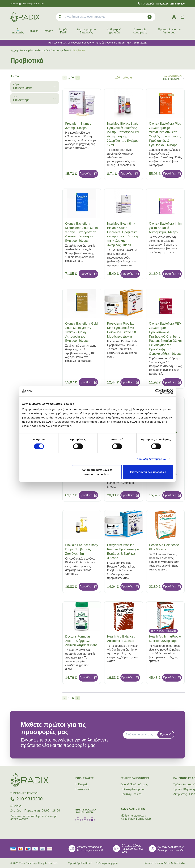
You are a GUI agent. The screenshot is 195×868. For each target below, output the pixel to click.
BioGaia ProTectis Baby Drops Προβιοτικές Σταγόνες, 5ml (82, 549)
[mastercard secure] (50, 849)
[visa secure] (43, 849)
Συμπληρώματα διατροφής (86, 31)
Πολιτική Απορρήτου (133, 789)
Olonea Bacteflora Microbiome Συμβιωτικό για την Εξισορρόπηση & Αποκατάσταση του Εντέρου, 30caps (81, 232)
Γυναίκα (34, 31)
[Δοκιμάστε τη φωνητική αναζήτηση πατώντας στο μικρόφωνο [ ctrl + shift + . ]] (150, 17)
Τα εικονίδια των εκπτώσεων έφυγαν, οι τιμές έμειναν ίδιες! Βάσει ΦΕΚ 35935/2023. (97, 43)
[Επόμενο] (78, 78)
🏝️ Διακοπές (18, 31)
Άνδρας (48, 31)
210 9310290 (29, 799)
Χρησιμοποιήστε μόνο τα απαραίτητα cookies (97, 472)
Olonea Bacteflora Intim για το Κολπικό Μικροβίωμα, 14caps (165, 228)
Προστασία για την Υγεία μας (169, 31)
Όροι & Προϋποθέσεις (134, 784)
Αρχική (14, 50)
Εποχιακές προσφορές (140, 31)
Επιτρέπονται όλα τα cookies (148, 472)
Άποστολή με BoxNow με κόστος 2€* (27, 4)
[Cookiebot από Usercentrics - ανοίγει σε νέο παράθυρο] (158, 391)
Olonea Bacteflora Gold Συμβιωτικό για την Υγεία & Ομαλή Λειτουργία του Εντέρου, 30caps (81, 332)
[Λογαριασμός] (174, 17)
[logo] (25, 17)
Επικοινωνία (83, 789)
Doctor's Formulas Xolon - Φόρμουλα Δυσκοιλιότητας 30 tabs (81, 641)
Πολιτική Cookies (131, 794)
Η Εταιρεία (82, 784)
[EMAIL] (141, 735)
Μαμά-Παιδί (63, 31)
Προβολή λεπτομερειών (151, 459)
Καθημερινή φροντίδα (114, 31)
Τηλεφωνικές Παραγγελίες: (163, 4)
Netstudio (178, 863)
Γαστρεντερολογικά (61, 50)
